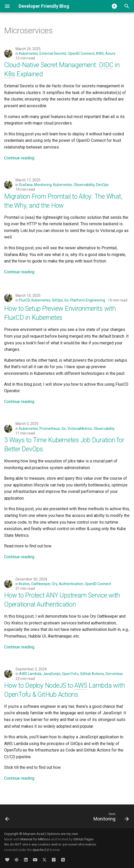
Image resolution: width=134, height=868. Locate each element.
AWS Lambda (30, 674)
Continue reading (19, 158)
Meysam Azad (34, 834)
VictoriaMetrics (80, 429)
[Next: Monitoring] (110, 818)
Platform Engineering (88, 300)
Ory (55, 584)
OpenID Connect (81, 53)
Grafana (26, 185)
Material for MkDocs (36, 839)
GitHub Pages (84, 839)
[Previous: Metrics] (8, 818)
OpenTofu (70, 674)
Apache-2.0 (41, 850)
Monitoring (43, 185)
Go (66, 300)
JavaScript (52, 674)
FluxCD (25, 300)
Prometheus (50, 429)
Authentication (71, 584)
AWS (100, 53)
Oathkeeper (41, 584)
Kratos (24, 584)
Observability (84, 185)
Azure (110, 53)
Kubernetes (29, 53)
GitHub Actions (92, 674)
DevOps (102, 185)
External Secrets (53, 53)
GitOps (57, 300)
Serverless (114, 674)
